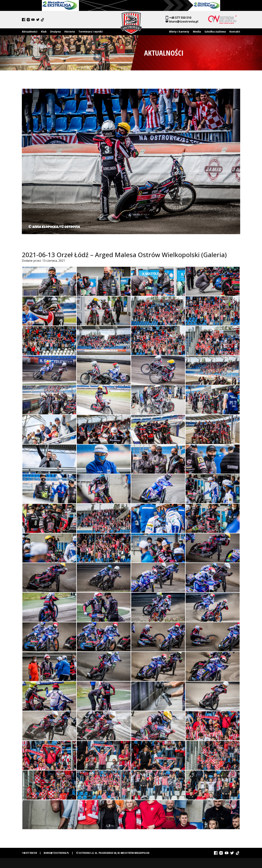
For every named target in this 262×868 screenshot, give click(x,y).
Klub (44, 32)
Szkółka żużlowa (215, 32)
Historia (70, 32)
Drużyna (55, 32)
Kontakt (235, 32)
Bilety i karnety (179, 32)
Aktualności (30, 32)
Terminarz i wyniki (91, 32)
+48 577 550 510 (178, 18)
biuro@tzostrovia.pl (182, 22)
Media (197, 32)
